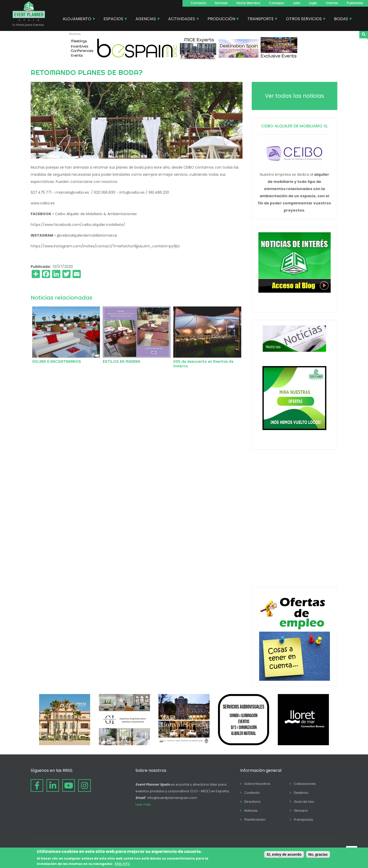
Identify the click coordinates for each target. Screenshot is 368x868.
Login (313, 3)
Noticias (221, 3)
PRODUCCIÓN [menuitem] (222, 19)
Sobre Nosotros (257, 784)
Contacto (198, 3)
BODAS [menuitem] (341, 19)
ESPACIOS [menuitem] (114, 19)
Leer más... (144, 804)
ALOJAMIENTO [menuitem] (77, 19)
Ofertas (332, 3)
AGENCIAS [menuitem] (146, 19)
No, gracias (318, 854)
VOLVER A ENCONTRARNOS (57, 361)
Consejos (277, 3)
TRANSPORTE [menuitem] (261, 19)
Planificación (255, 820)
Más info (122, 864)
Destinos (301, 793)
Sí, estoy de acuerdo (284, 854)
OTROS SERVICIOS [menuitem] (304, 19)
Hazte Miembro (248, 3)
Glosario (301, 811)
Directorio (252, 802)
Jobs (297, 3)
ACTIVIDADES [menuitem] (182, 19)
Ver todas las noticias (295, 96)
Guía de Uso (304, 802)
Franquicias (303, 820)
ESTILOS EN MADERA (122, 361)
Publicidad (355, 3)
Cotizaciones (305, 784)
